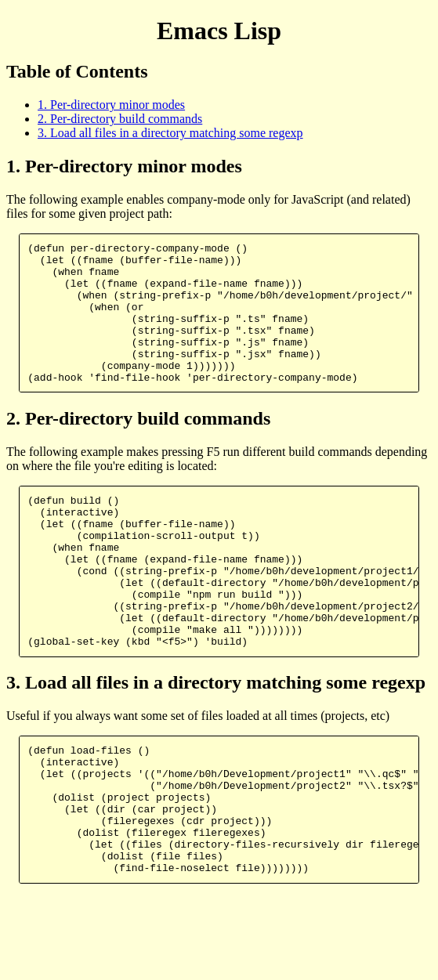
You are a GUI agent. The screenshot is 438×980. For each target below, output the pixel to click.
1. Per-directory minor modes (111, 105)
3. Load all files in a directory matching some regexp (170, 133)
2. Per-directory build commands (120, 119)
